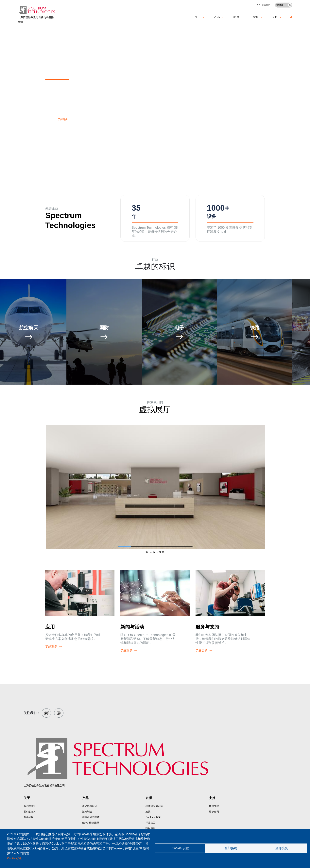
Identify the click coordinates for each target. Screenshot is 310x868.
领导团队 (29, 817)
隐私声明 (150, 828)
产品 (217, 17)
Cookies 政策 (153, 817)
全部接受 (282, 848)
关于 (198, 17)
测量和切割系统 (91, 817)
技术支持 (214, 806)
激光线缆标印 (90, 806)
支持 (275, 17)
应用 (236, 17)
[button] (291, 17)
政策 (148, 812)
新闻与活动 (132, 627)
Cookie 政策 (14, 858)
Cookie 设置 (180, 848)
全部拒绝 (231, 848)
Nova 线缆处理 (91, 823)
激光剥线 (87, 812)
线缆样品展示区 (154, 806)
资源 (255, 17)
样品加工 (150, 823)
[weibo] (46, 713)
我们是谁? (29, 806)
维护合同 (214, 812)
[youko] (59, 713)
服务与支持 (207, 627)
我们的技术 (30, 812)
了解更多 (63, 119)
